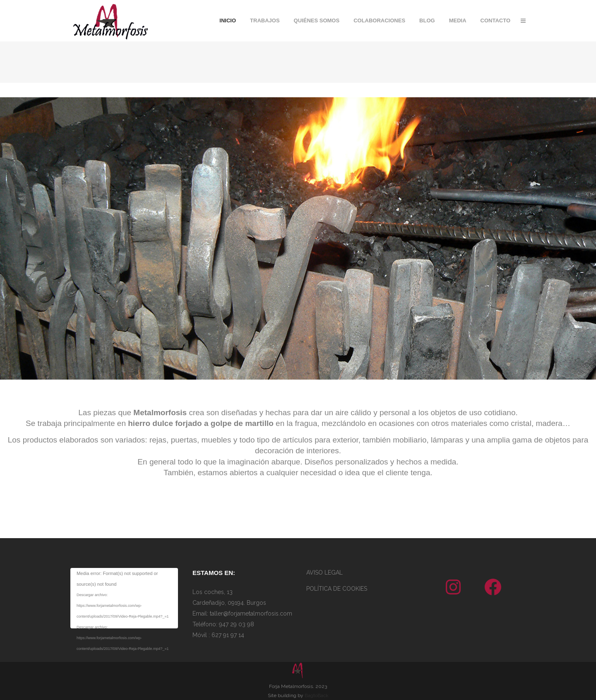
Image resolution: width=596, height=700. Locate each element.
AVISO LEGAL (324, 573)
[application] (124, 598)
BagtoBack (317, 695)
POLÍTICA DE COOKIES (337, 589)
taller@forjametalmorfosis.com (250, 613)
